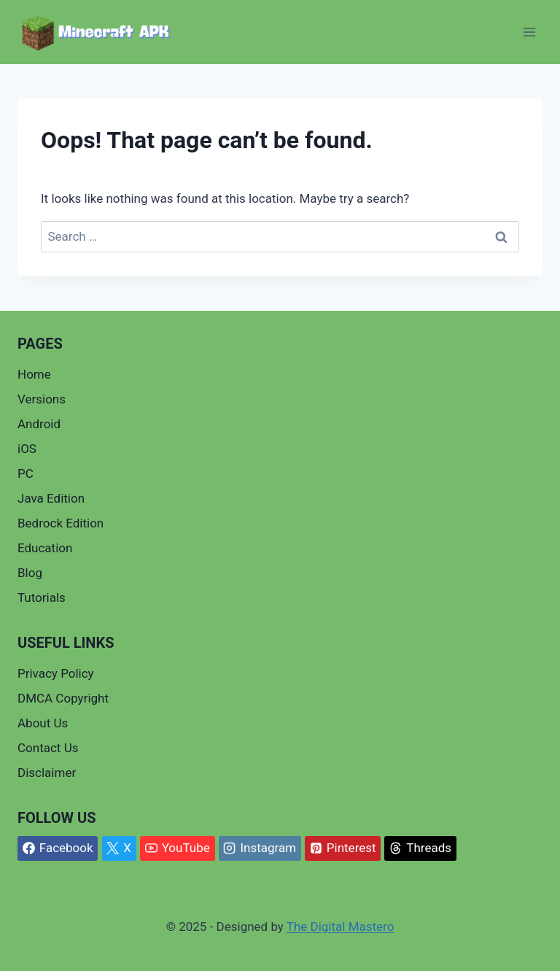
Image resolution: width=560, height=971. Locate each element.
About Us (43, 723)
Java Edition (51, 498)
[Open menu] (529, 32)
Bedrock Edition (61, 523)
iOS (27, 449)
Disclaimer (47, 773)
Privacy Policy (56, 673)
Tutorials (42, 597)
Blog (30, 573)
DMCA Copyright (63, 698)
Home (34, 374)
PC (26, 473)
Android (39, 424)
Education (45, 548)
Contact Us (48, 748)
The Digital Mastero (341, 926)
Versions (42, 399)
